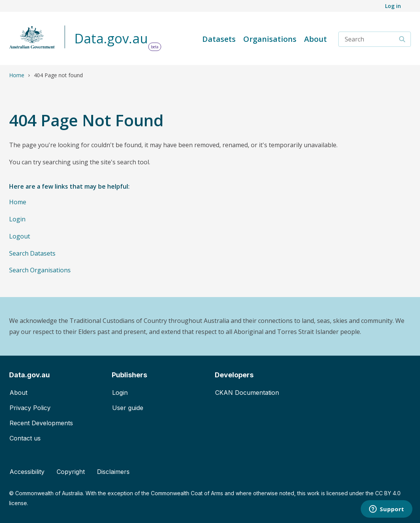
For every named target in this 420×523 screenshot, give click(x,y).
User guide (128, 408)
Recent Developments (41, 423)
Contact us (25, 438)
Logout (20, 236)
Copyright (71, 472)
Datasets (219, 39)
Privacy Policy (30, 408)
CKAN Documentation (247, 393)
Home (17, 75)
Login (17, 219)
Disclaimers (113, 472)
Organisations (270, 39)
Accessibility (27, 472)
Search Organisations (40, 270)
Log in (393, 6)
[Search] (402, 39)
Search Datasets (32, 253)
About (315, 39)
